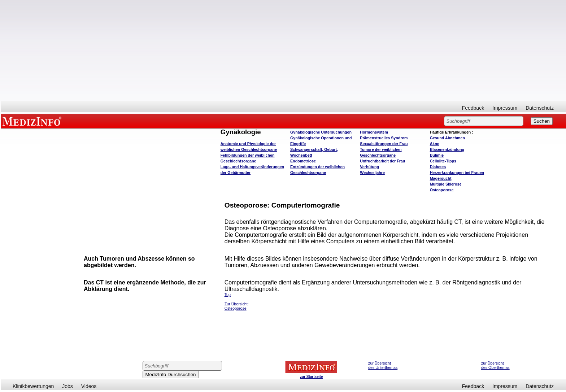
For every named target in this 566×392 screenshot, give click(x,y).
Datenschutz (540, 108)
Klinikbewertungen (33, 386)
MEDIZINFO (33, 121)
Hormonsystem (374, 132)
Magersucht (441, 178)
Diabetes (438, 167)
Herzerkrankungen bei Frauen (457, 173)
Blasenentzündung (447, 149)
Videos (89, 386)
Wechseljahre (372, 173)
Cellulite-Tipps (443, 161)
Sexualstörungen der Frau (384, 144)
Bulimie (437, 155)
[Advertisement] (283, 51)
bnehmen (447, 138)
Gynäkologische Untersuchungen (321, 132)
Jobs (68, 386)
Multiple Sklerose (446, 184)
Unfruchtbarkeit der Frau (382, 161)
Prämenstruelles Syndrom (384, 138)
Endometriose (303, 161)
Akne (435, 144)
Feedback (473, 108)
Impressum (505, 108)
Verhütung (369, 167)
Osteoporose (442, 190)
